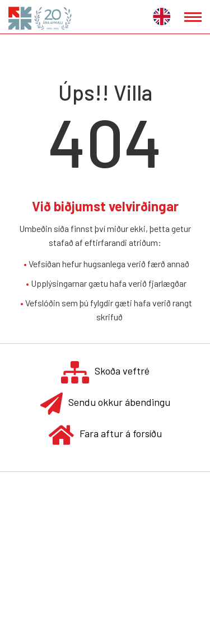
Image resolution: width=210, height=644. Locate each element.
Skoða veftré (105, 372)
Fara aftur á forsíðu (105, 435)
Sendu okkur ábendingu (105, 403)
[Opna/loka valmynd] (193, 17)
